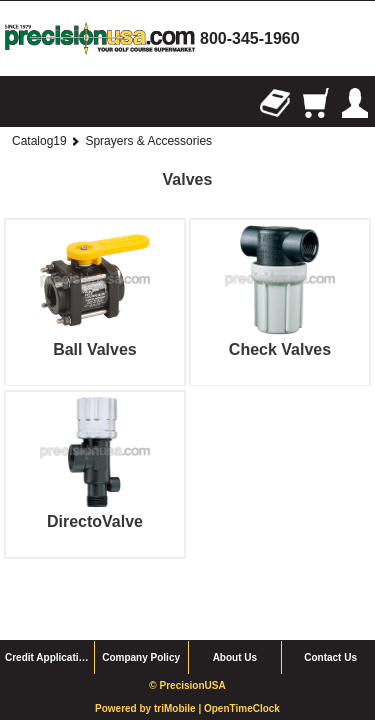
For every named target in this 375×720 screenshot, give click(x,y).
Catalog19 (39, 141)
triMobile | (179, 660)
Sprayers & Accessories (148, 141)
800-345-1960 (250, 38)
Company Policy (141, 609)
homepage (100, 38)
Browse (20, 103)
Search (60, 103)
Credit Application (48, 609)
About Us (235, 609)
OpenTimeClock (242, 660)
